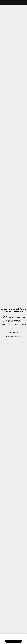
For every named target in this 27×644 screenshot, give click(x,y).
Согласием (7, 638)
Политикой (16, 637)
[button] (13, 337)
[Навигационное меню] (2, 2)
